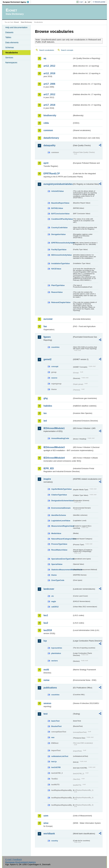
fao (45, 326)
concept (55, 366)
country (55, 841)
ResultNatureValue (59, 550)
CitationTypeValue (59, 495)
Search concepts (67, 50)
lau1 (46, 615)
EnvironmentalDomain (61, 508)
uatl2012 (55, 607)
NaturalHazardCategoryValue (62, 539)
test (45, 714)
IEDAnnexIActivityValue (61, 255)
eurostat (48, 319)
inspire (47, 479)
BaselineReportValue (60, 203)
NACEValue (56, 269)
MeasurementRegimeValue (62, 526)
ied (45, 421)
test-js (54, 762)
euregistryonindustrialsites (58, 184)
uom (46, 816)
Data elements (12, 42)
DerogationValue (58, 234)
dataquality (49, 145)
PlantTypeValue (58, 285)
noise (46, 680)
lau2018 (48, 630)
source (54, 378)
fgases (47, 337)
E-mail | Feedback (14, 859)
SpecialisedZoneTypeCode (62, 559)
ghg (45, 398)
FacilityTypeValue (59, 250)
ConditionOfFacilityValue (62, 219)
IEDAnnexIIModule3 (54, 447)
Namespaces (11, 63)
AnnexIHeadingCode (60, 438)
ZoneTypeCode (58, 580)
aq (45, 58)
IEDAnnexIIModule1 (54, 428)
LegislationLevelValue (61, 521)
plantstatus (56, 653)
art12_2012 (49, 66)
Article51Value (57, 191)
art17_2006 (49, 84)
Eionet (17, 22)
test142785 (56, 767)
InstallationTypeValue (60, 263)
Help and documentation (16, 27)
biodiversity (50, 115)
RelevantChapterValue (61, 302)
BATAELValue (57, 208)
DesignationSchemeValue (62, 501)
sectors (54, 661)
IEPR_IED (49, 468)
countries (55, 347)
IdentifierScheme (59, 515)
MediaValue (56, 533)
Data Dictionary (26, 22)
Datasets (9, 32)
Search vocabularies (47, 50)
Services (9, 58)
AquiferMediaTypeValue (61, 489)
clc (53, 596)
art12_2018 (49, 73)
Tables (8, 37)
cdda (46, 123)
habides (48, 406)
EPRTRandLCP (52, 174)
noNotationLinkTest (60, 756)
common (48, 130)
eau (53, 737)
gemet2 (47, 359)
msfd (46, 670)
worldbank (49, 834)
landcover (49, 589)
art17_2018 (49, 105)
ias (45, 413)
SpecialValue (57, 564)
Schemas (10, 47)
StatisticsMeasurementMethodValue (62, 570)
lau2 (46, 623)
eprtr (46, 163)
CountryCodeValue (59, 228)
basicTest (55, 721)
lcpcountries (57, 648)
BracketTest (56, 726)
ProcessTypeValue (59, 544)
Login (81, 2)
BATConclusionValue (60, 214)
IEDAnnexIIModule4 (54, 458)
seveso (47, 703)
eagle (54, 601)
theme (54, 575)
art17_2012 (49, 94)
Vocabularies (12, 53)
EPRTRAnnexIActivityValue (62, 243)
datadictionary (51, 138)
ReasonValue (57, 292)
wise (46, 823)
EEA (17, 2)
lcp (45, 641)
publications (50, 688)
